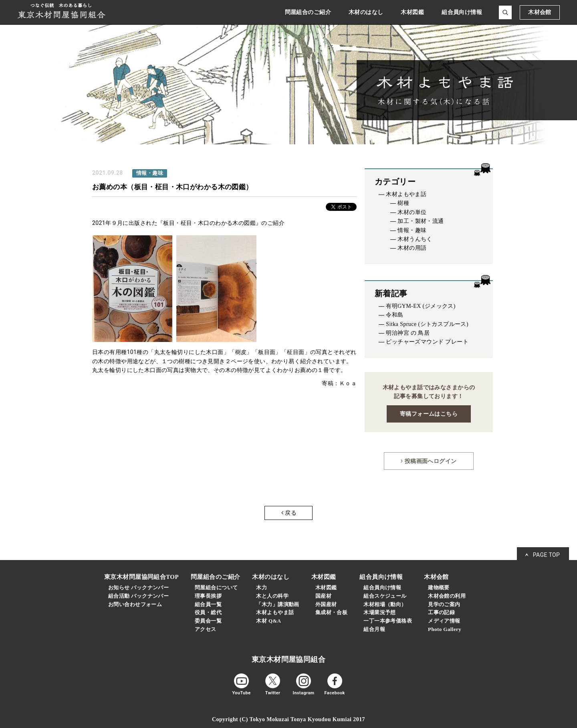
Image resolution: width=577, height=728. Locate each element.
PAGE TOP (547, 555)
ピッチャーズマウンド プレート (427, 342)
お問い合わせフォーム (135, 604)
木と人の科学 (272, 596)
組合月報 (374, 629)
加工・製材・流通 (421, 221)
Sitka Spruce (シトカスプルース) (427, 324)
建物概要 (439, 587)
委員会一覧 (208, 621)
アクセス (206, 629)
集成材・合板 (332, 612)
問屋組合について (216, 587)
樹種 (403, 203)
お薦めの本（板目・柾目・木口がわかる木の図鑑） (172, 187)
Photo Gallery (445, 629)
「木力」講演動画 (277, 604)
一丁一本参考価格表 (388, 621)
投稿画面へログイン (429, 461)
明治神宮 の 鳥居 (408, 333)
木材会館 (540, 12)
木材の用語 (412, 248)
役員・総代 (208, 612)
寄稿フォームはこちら (429, 414)
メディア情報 (444, 621)
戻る (289, 513)
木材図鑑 (326, 587)
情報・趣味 (412, 230)
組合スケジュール (385, 596)
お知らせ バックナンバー (138, 587)
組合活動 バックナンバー (138, 596)
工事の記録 (441, 612)
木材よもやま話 (406, 194)
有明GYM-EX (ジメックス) (421, 306)
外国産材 (326, 604)
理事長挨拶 (208, 596)
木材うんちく (415, 239)
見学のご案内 (444, 604)
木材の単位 (412, 212)
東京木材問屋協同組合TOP (141, 577)
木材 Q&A (268, 621)
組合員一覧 (208, 604)
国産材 (323, 596)
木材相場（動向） (385, 604)
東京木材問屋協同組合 (288, 659)
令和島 (394, 315)
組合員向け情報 (382, 587)
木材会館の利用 (447, 596)
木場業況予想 (380, 612)
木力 (261, 587)
